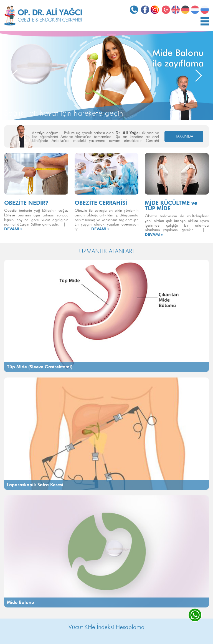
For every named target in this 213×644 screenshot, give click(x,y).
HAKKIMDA (184, 136)
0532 (134, 10)
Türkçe (166, 10)
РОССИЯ (205, 10)
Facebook (145, 10)
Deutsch (185, 10)
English (176, 10)
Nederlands (195, 10)
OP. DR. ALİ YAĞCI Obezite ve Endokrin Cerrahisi (43, 15)
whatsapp (195, 615)
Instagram (155, 10)
